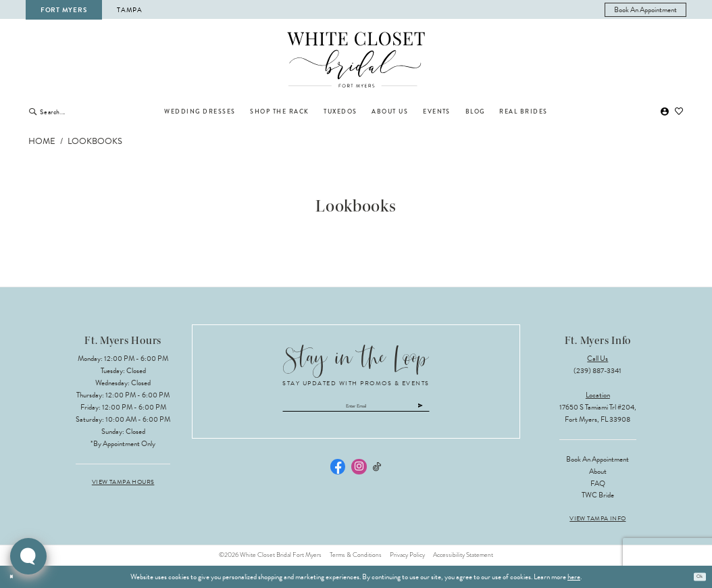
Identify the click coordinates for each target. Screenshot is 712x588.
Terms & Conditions (356, 555)
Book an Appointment (597, 459)
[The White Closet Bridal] (356, 60)
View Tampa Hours (123, 482)
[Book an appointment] (646, 10)
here (574, 577)
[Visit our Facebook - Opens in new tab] (338, 473)
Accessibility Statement (463, 555)
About (598, 471)
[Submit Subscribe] (459, 409)
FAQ (598, 484)
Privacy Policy (407, 555)
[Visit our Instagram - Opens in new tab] (359, 473)
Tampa (130, 10)
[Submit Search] (33, 112)
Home (42, 141)
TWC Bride (598, 495)
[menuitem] (646, 10)
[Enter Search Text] (84, 112)
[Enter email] (356, 409)
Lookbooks (95, 141)
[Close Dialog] (14, 577)
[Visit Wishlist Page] (680, 112)
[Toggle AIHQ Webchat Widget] (28, 556)
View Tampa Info (597, 519)
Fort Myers (63, 10)
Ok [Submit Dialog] (696, 576)
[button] (665, 112)
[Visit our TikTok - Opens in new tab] (377, 473)
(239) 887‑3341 (597, 371)
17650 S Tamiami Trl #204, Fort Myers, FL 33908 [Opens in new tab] (598, 413)
